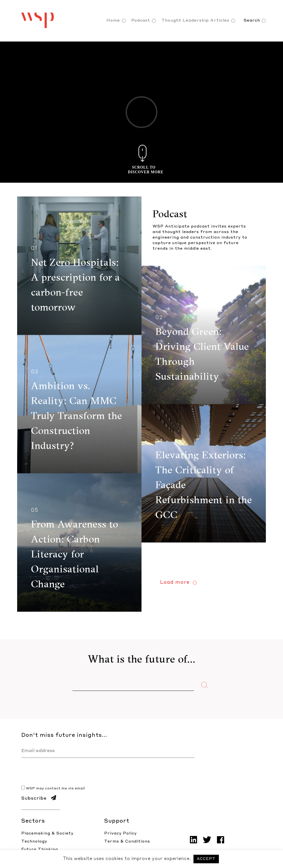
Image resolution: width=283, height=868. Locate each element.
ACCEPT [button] (206, 859)
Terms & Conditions (127, 841)
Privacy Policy (120, 833)
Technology (34, 841)
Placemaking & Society (47, 833)
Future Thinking (40, 849)
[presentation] (63, 774)
